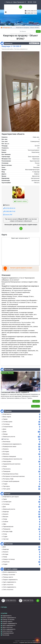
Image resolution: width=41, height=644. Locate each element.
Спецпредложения (8, 633)
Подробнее (36, 401)
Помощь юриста (7, 621)
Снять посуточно (7, 631)
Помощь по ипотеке (8, 620)
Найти (38, 31)
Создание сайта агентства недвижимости (30, 642)
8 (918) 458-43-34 (31, 11)
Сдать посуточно (7, 627)
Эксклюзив (6, 635)
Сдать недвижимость (9, 625)
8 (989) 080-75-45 (31, 13)
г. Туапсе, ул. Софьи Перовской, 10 (15, 2)
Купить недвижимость (9, 618)
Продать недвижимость (10, 623)
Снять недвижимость (9, 629)
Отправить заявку (20, 201)
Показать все (36, 406)
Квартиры (7, 28)
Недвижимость (7, 616)
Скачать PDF (8, 215)
